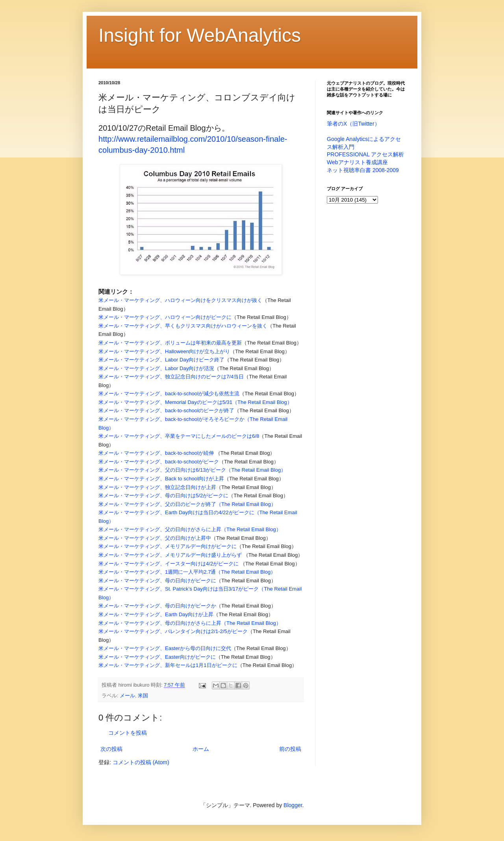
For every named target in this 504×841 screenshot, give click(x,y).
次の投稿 (111, 749)
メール (127, 696)
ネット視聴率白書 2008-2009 (363, 170)
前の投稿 (290, 749)
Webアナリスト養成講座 (357, 162)
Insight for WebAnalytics (200, 35)
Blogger (293, 805)
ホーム (201, 749)
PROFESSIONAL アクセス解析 (365, 154)
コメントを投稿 (128, 733)
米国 (143, 696)
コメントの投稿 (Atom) (141, 762)
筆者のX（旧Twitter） (353, 124)
